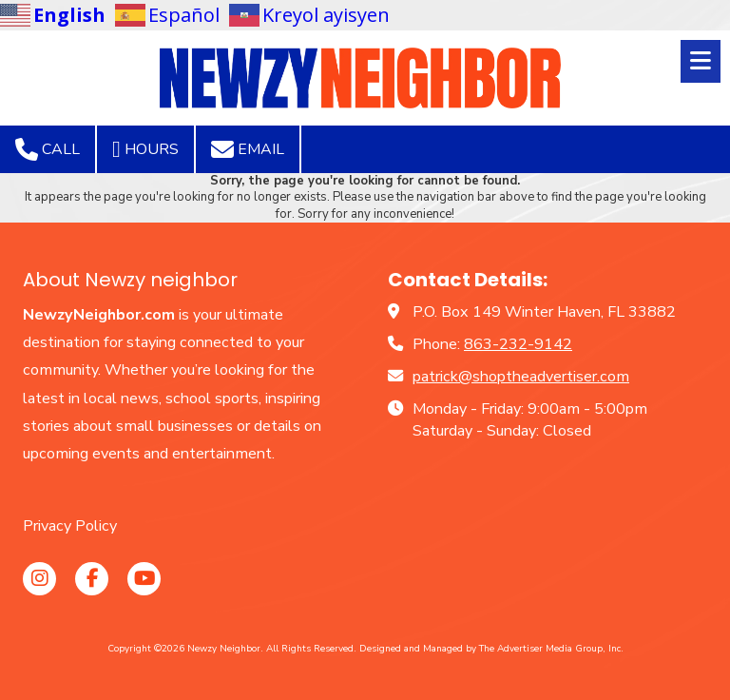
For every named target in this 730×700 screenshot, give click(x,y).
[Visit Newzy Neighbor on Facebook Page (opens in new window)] (92, 579)
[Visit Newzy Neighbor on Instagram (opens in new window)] (39, 579)
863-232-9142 (518, 344)
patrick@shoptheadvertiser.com (521, 377)
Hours (145, 149)
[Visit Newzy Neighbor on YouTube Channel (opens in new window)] (144, 579)
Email (248, 149)
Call (48, 149)
